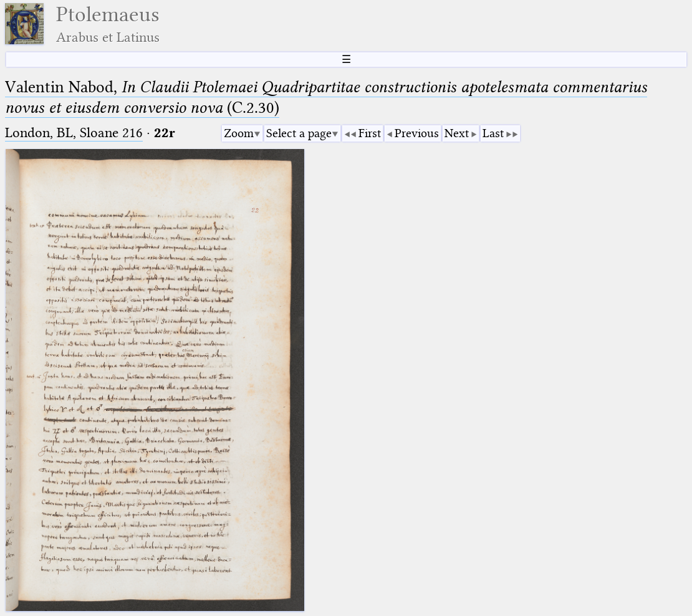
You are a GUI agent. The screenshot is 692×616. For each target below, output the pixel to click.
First (370, 133)
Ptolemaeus (108, 24)
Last (493, 133)
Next (457, 133)
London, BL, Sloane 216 (74, 132)
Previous (417, 133)
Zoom (239, 133)
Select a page (299, 133)
